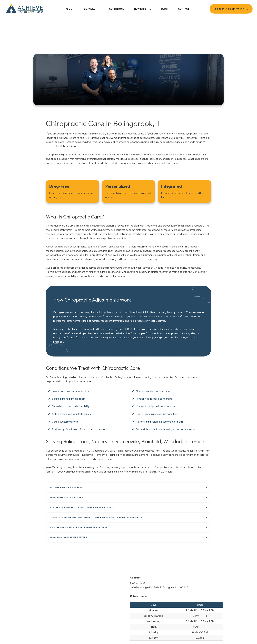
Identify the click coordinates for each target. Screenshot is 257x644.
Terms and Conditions (127, 636)
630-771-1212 (137, 546)
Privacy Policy (107, 636)
